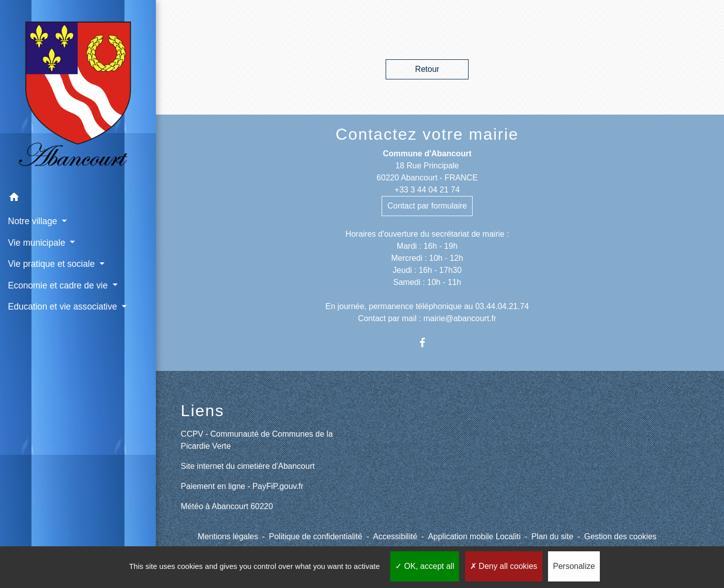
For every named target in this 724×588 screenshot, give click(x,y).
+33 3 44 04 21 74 (427, 190)
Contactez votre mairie (427, 134)
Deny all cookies (504, 566)
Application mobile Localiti (474, 536)
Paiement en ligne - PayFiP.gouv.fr (242, 486)
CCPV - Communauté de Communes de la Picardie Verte (257, 440)
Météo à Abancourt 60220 (227, 506)
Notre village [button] (33, 194)
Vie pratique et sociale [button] (52, 236)
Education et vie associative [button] (62, 279)
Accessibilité (395, 536)
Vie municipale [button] (37, 215)
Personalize (574, 566)
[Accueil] (65, 79)
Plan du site (553, 536)
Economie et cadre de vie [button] (59, 258)
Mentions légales (228, 536)
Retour (427, 69)
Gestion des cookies (620, 536)
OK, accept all (425, 566)
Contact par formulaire (427, 206)
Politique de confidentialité (316, 536)
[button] (65, 171)
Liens (203, 411)
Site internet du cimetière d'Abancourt (248, 466)
